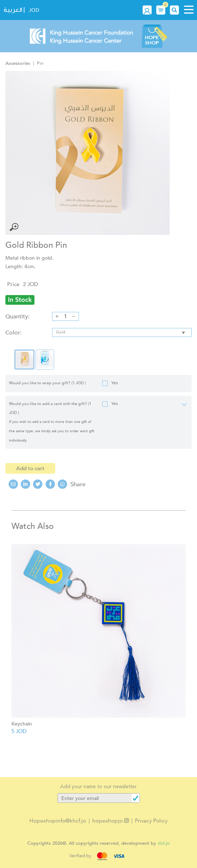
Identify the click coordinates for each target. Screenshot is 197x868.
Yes (110, 383)
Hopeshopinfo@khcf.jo (58, 821)
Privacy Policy (151, 821)
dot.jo (164, 843)
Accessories (18, 63)
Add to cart (30, 468)
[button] (161, 10)
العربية (13, 10)
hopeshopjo (111, 821)
